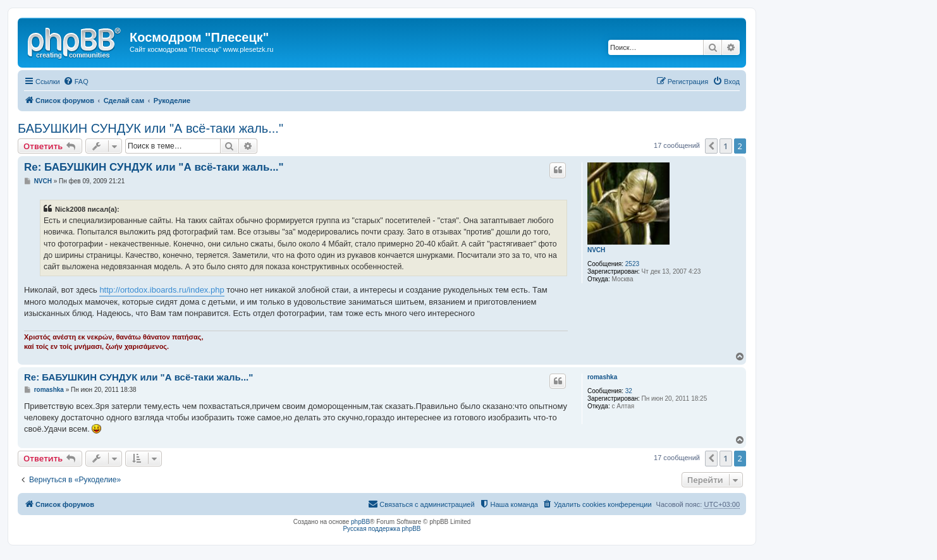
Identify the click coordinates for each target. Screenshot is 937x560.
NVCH (596, 250)
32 (629, 391)
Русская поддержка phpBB (382, 529)
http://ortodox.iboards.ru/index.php (162, 290)
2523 (632, 264)
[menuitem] (76, 82)
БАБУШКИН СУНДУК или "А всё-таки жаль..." (150, 128)
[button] (711, 146)
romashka (602, 377)
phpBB (360, 522)
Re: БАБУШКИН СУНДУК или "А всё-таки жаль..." (154, 167)
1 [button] (726, 146)
